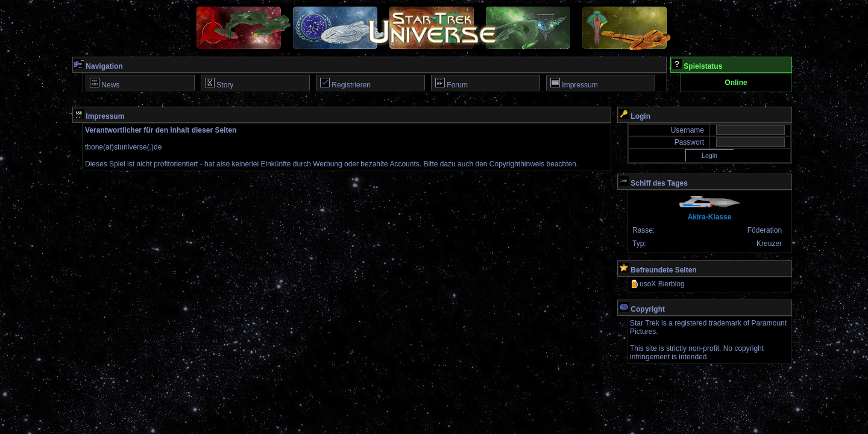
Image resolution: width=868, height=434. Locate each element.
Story (219, 83)
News (105, 83)
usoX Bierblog (657, 284)
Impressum (574, 83)
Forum (451, 83)
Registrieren (345, 83)
